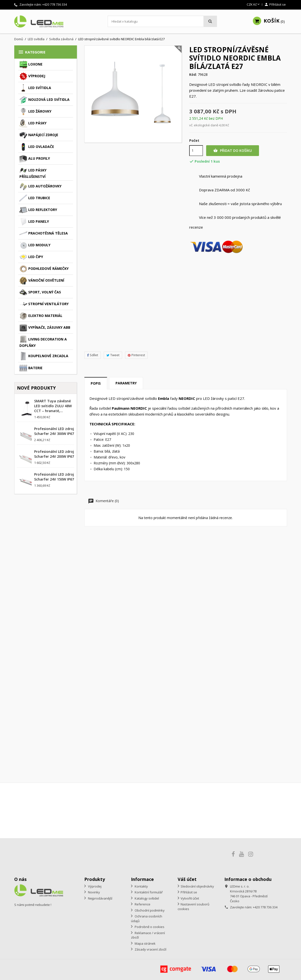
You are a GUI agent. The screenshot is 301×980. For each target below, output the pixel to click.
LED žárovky (35, 112)
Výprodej (32, 76)
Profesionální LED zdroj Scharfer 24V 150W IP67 (54, 477)
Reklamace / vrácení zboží (148, 935)
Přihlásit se (189, 892)
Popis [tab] (96, 383)
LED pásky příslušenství (33, 173)
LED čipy (31, 257)
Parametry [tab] (126, 383)
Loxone (31, 65)
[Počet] (196, 151)
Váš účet (187, 879)
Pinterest (136, 355)
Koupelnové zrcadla (44, 356)
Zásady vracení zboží (150, 949)
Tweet (113, 355)
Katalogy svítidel (146, 898)
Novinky (94, 892)
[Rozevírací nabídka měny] (254, 5)
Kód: (193, 75)
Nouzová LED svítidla (44, 100)
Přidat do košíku (233, 151)
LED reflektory (38, 210)
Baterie (31, 368)
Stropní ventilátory (44, 304)
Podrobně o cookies (149, 927)
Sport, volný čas (40, 292)
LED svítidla (35, 88)
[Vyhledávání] (162, 21)
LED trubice (35, 198)
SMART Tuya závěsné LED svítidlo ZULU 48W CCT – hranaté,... (53, 406)
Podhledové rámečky (44, 269)
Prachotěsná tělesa (44, 234)
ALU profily (35, 159)
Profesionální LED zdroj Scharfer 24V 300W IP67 (54, 431)
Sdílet (93, 355)
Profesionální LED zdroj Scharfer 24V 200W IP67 (54, 454)
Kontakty (141, 886)
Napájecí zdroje (39, 135)
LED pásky (33, 123)
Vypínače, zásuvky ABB (45, 328)
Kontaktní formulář (148, 892)
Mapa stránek (145, 943)
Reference (142, 904)
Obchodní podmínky (149, 910)
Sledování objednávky (197, 886)
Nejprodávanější (100, 898)
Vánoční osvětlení (42, 281)
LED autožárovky (40, 186)
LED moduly (35, 245)
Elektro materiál (41, 316)
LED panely (34, 222)
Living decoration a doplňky (43, 342)
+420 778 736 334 (55, 4)
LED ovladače (37, 147)
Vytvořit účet (190, 898)
